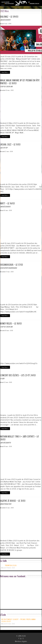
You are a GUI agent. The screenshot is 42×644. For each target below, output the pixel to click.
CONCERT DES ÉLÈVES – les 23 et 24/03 (18, 377)
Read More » (5, 72)
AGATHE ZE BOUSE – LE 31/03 (13, 502)
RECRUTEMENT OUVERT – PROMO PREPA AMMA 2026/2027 (18, 620)
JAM (19, 636)
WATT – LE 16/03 (7, 205)
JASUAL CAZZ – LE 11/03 (10, 146)
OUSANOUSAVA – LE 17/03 (12, 266)
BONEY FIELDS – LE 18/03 (11, 325)
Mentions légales (21, 641)
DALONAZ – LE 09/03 (9, 18)
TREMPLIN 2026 (11, 565)
